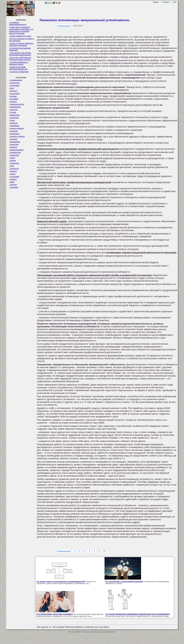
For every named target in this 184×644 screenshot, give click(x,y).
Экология (13, 185)
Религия (12, 161)
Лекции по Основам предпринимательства (18, 68)
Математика (14, 126)
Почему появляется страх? (20, 36)
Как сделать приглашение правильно (20, 49)
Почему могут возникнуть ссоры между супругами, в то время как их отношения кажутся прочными (21, 30)
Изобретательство (17, 104)
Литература (14, 118)
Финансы (13, 179)
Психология (14, 155)
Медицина (13, 131)
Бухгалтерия (14, 94)
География (14, 99)
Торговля (13, 171)
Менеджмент (14, 134)
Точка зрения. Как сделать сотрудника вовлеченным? (20, 54)
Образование (15, 142)
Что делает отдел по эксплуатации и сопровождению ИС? (61, 582)
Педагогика (14, 144)
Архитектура (14, 83)
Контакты (166, 2)
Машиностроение (16, 128)
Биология (13, 91)
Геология (13, 102)
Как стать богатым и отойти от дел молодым (22, 40)
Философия (14, 177)
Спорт (12, 166)
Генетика (13, 96)
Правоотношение (16, 150)
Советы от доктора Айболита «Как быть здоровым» (21, 44)
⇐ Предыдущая (63, 26)
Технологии (14, 169)
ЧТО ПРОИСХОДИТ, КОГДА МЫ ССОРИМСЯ (54, 614)
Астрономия (14, 85)
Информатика (15, 107)
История (13, 112)
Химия (12, 182)
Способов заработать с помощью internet (19, 63)
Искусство (13, 110)
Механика (13, 139)
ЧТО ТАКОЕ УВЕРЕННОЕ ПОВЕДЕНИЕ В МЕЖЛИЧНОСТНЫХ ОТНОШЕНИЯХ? (138, 614)
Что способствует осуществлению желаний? (124, 582)
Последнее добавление (19, 72)
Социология (14, 163)
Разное (12, 158)
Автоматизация (15, 80)
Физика (12, 174)
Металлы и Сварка (17, 136)
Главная (156, 2)
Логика (12, 120)
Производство (15, 152)
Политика (13, 147)
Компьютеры (14, 115)
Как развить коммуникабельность (18, 23)
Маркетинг (13, 123)
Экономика (14, 187)
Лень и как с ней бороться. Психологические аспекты (20, 59)
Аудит (12, 88)
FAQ (175, 2)
